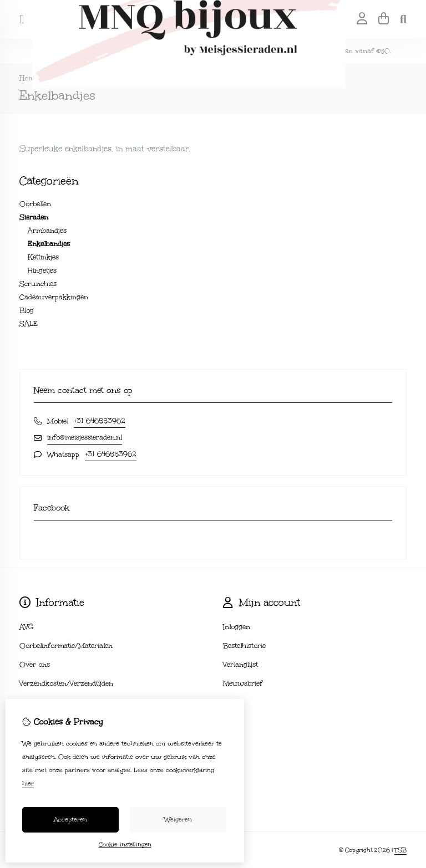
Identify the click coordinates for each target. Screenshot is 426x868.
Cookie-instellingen (125, 845)
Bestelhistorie (244, 646)
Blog (27, 310)
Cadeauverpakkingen (54, 297)
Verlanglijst (240, 665)
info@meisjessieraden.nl (85, 437)
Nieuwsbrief (243, 683)
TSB (400, 850)
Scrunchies (38, 284)
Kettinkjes (43, 257)
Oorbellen (35, 204)
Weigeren (178, 820)
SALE (29, 324)
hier (28, 783)
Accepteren (70, 820)
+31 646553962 (100, 421)
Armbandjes (47, 231)
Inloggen (237, 627)
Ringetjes (42, 270)
